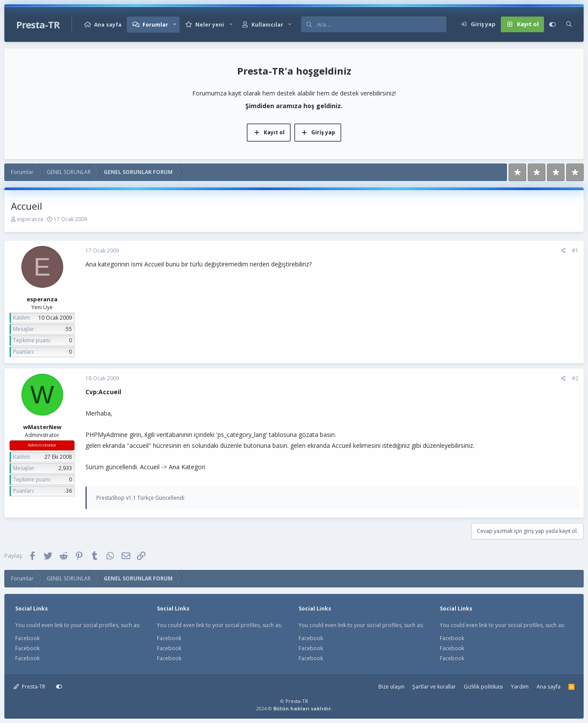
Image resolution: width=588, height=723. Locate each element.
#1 (575, 251)
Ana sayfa (108, 25)
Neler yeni (210, 25)
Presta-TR (29, 687)
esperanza (30, 219)
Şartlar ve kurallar (434, 687)
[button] (175, 25)
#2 (575, 378)
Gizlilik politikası (483, 687)
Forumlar (155, 25)
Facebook (27, 638)
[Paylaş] (563, 251)
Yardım (520, 687)
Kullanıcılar (267, 25)
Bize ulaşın (391, 687)
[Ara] (381, 24)
